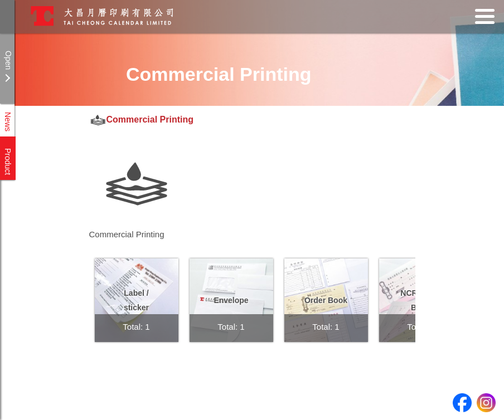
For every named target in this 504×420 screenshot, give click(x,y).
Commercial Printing (150, 119)
